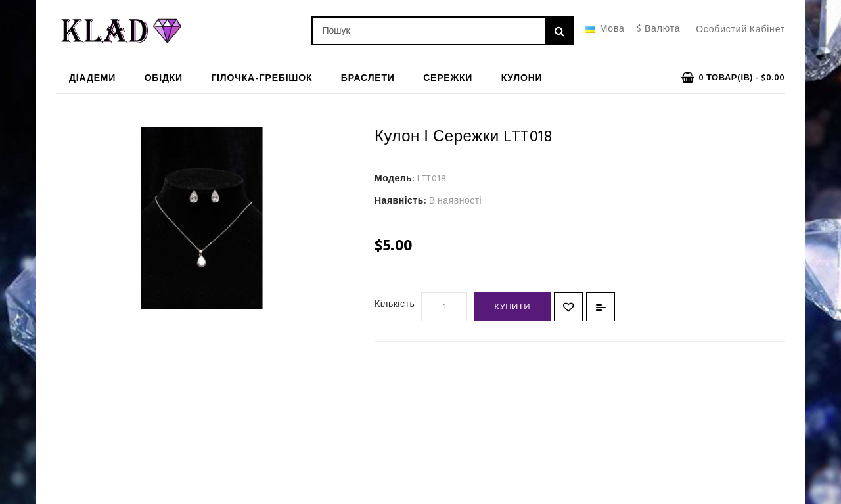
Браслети (368, 79)
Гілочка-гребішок (261, 79)
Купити (512, 307)
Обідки (164, 79)
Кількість (395, 305)
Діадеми (92, 79)
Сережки (448, 79)
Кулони (522, 79)
